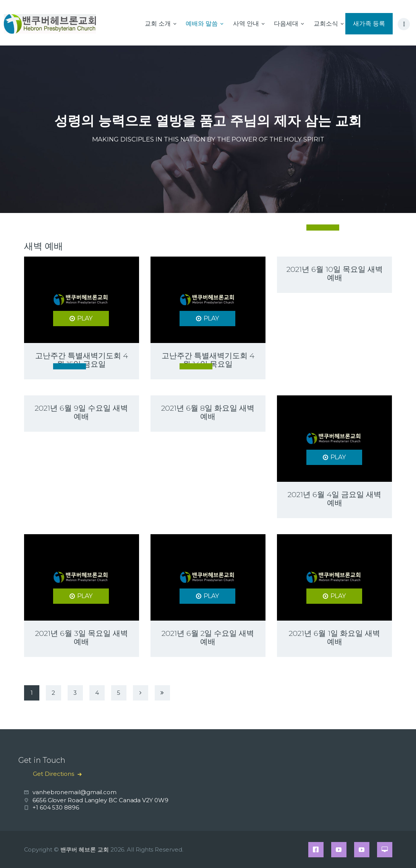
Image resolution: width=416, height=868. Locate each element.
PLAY (85, 318)
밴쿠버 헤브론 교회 (85, 849)
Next (141, 695)
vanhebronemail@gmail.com (74, 792)
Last (163, 695)
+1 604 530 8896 (56, 807)
